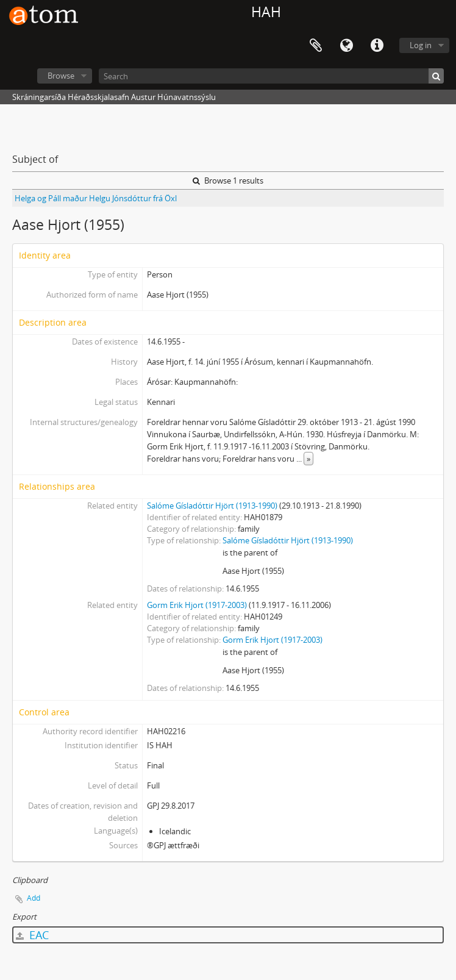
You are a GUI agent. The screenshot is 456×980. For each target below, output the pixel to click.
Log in (421, 45)
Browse (61, 76)
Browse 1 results (228, 181)
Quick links (377, 46)
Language (346, 46)
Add (34, 898)
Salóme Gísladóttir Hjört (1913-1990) (212, 506)
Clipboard (316, 46)
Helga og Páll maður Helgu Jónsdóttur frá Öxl (96, 198)
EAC (32, 935)
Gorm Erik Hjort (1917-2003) (197, 605)
